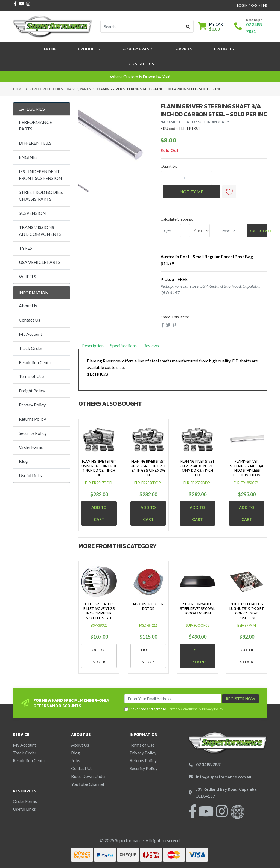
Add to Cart (99, 513)
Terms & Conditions (182, 709)
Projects (224, 49)
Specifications (123, 345)
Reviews (153, 345)
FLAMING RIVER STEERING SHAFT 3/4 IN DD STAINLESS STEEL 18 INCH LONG (247, 468)
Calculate (259, 231)
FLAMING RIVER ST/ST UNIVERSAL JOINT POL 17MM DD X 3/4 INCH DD (198, 468)
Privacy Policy (32, 405)
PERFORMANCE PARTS (35, 126)
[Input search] (142, 26)
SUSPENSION (32, 213)
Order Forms (31, 447)
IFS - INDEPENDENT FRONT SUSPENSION (40, 175)
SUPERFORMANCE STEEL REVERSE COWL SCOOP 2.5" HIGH (197, 608)
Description (93, 345)
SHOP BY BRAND (137, 49)
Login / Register (252, 5)
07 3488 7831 (209, 765)
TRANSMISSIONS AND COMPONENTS (40, 231)
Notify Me (191, 191)
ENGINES (28, 157)
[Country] (199, 231)
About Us (28, 306)
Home (50, 49)
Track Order (31, 348)
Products (89, 49)
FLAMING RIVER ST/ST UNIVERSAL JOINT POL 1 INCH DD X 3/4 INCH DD (99, 468)
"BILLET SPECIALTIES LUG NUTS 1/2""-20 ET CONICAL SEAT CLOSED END (247, 611)
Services (183, 49)
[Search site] (188, 26)
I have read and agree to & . (174, 709)
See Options (197, 656)
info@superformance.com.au (224, 777)
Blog (23, 461)
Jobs (76, 760)
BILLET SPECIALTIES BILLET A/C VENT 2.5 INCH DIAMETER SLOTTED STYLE (99, 611)
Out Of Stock (99, 656)
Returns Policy (32, 419)
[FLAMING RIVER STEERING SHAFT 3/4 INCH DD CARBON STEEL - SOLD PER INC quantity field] (186, 178)
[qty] (171, 231)
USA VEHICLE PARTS (40, 262)
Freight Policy (32, 390)
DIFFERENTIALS (35, 143)
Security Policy (33, 433)
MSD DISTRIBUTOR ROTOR (148, 606)
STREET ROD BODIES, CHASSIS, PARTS (41, 195)
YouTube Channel (87, 784)
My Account (30, 334)
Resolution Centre (36, 362)
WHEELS (27, 276)
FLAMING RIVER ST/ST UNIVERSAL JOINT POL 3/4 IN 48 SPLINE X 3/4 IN (148, 468)
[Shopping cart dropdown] (212, 27)
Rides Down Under (89, 776)
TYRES (25, 248)
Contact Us (141, 64)
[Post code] (228, 231)
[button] (229, 192)
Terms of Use (31, 376)
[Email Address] (173, 699)
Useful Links (30, 475)
